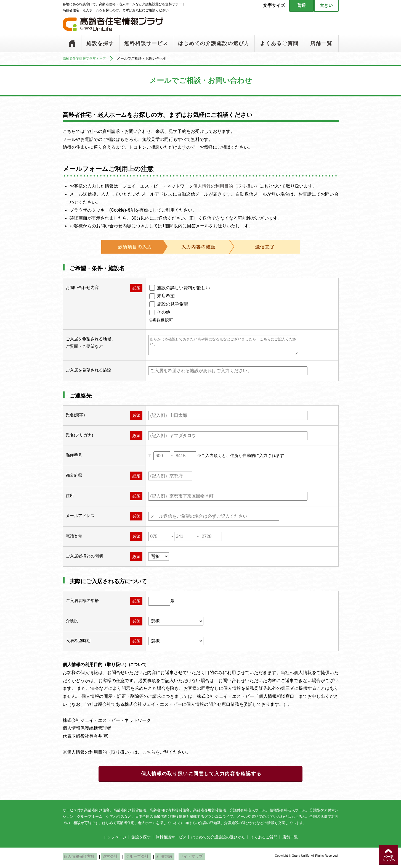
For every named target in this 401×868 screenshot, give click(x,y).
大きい (326, 5)
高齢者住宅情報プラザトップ (86, 58)
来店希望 (166, 296)
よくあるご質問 (279, 43)
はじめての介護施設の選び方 (214, 43)
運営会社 (105, 859)
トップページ (72, 43)
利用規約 (152, 859)
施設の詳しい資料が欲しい (184, 288)
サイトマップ (176, 859)
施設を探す (100, 43)
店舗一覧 (321, 43)
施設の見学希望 (172, 304)
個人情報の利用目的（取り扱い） (226, 186)
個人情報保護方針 (78, 859)
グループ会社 (129, 859)
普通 (301, 5)
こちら (149, 752)
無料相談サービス (146, 43)
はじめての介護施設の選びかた (218, 840)
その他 (164, 312)
